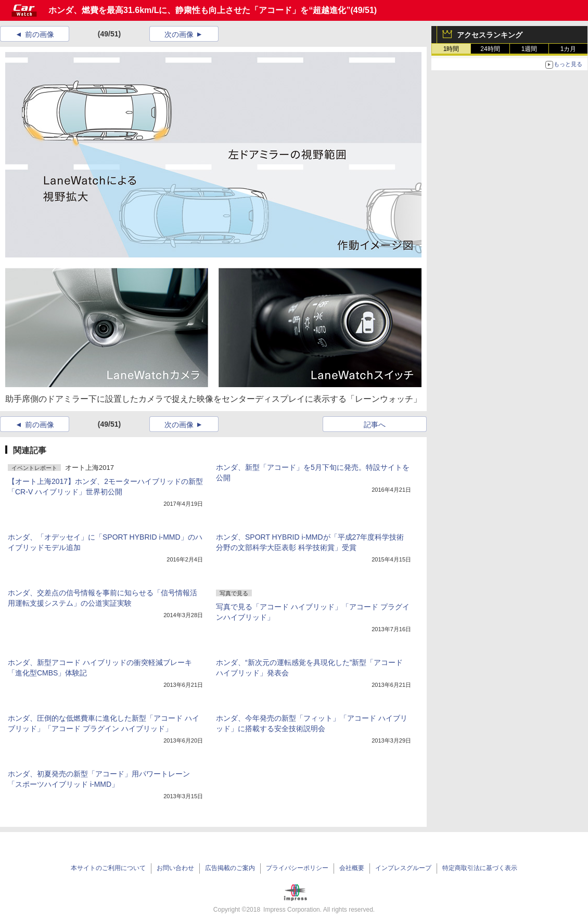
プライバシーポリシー (297, 868)
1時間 (451, 49)
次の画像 (179, 34)
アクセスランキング (490, 35)
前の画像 (40, 34)
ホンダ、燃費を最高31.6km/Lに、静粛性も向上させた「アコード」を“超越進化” (199, 10)
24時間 (490, 49)
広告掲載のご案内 (230, 868)
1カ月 (568, 49)
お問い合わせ (175, 868)
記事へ (375, 425)
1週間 (529, 49)
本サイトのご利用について (108, 868)
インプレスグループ (403, 868)
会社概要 (352, 868)
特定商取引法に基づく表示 (480, 868)
